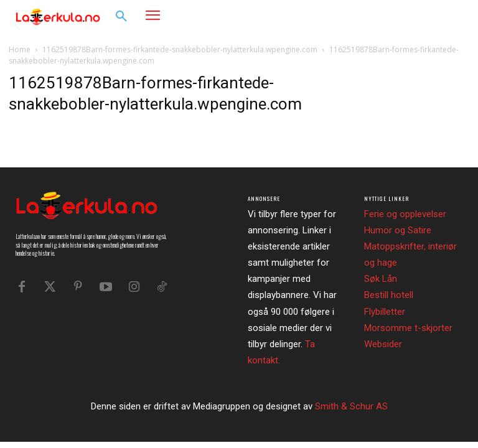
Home (20, 49)
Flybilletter (385, 312)
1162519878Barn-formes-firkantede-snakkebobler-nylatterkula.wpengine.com (180, 49)
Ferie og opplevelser (405, 214)
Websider (383, 344)
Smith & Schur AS (351, 406)
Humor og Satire (398, 230)
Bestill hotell (389, 295)
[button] (121, 17)
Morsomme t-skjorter (408, 328)
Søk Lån (381, 279)
